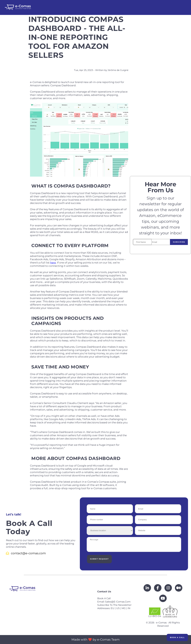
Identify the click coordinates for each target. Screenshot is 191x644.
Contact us (104, 592)
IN (129, 608)
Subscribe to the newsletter (114, 605)
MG (124, 608)
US (118, 608)
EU (113, 608)
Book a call (104, 598)
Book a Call (177, 637)
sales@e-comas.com (118, 602)
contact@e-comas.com (26, 553)
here (53, 263)
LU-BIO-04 (155, 612)
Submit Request (99, 559)
